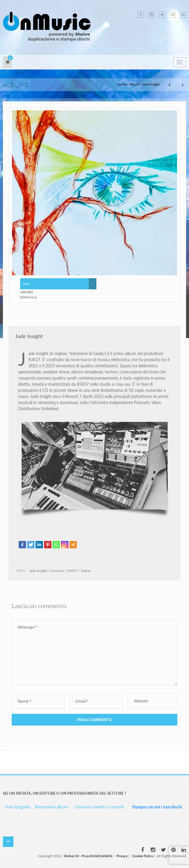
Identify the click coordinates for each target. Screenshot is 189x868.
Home (122, 84)
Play (60, 284)
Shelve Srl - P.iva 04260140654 (88, 856)
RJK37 (73, 571)
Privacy (122, 856)
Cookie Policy (143, 856)
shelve (86, 571)
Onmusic (57, 571)
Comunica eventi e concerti (99, 807)
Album (134, 84)
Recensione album (51, 807)
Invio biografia (18, 807)
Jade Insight (29, 336)
